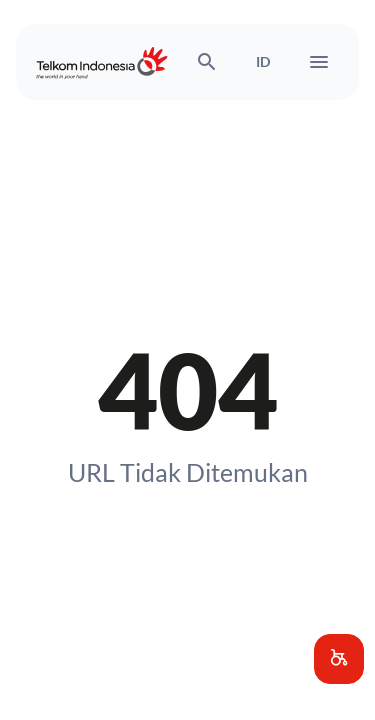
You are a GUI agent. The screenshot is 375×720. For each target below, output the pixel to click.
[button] (339, 659)
